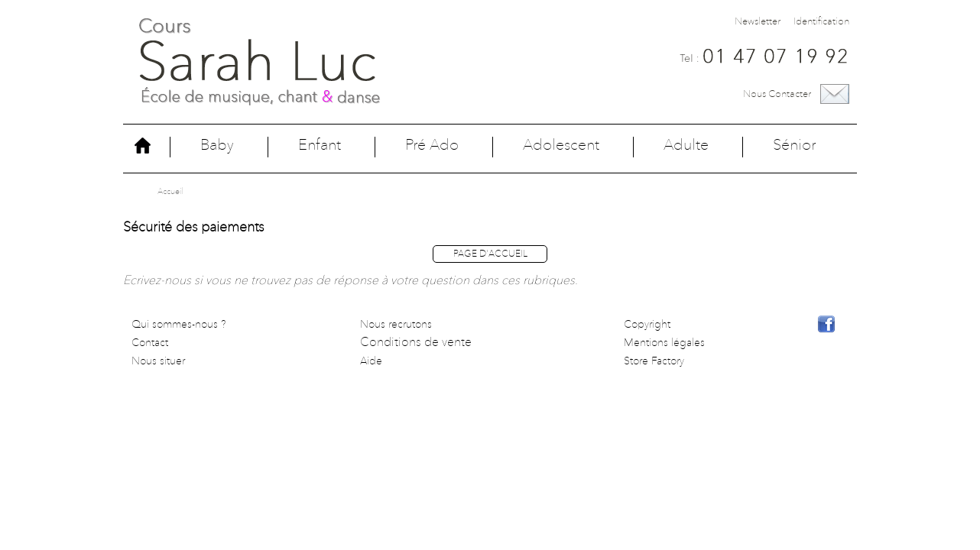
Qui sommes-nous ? (179, 325)
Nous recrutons (396, 325)
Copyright (647, 325)
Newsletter (758, 22)
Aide (371, 361)
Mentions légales (664, 343)
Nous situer (158, 361)
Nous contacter (777, 94)
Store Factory (654, 361)
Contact (150, 343)
